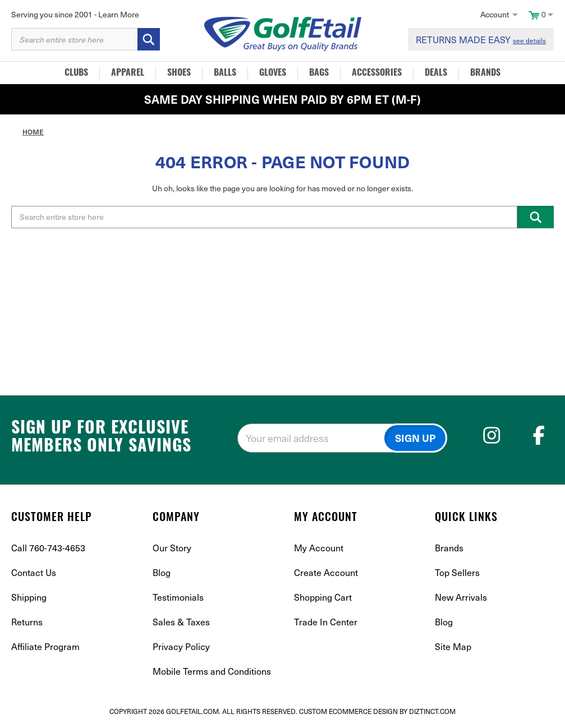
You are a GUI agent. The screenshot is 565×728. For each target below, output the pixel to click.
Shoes (179, 73)
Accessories (377, 73)
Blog (162, 572)
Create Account (326, 572)
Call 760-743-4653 (48, 547)
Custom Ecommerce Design (348, 711)
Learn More (119, 14)
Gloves (273, 73)
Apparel (128, 73)
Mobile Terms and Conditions (212, 671)
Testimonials (178, 597)
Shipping (29, 597)
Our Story (172, 547)
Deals (436, 73)
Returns (27, 621)
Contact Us (34, 572)
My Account (319, 547)
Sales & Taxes (181, 621)
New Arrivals (461, 597)
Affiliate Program (45, 646)
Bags (319, 73)
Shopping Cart (323, 597)
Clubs (76, 73)
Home (33, 132)
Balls (225, 73)
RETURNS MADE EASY (481, 39)
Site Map (453, 646)
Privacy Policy (181, 646)
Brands (485, 73)
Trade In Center (326, 621)
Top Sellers (457, 572)
